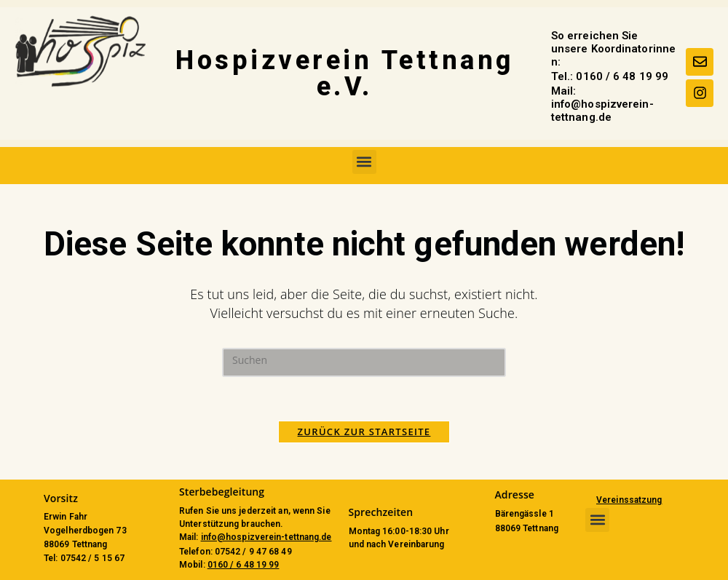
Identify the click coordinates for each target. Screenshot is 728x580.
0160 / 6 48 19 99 (244, 565)
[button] (364, 162)
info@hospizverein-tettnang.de (266, 537)
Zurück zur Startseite (364, 432)
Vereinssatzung (629, 500)
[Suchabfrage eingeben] (364, 362)
